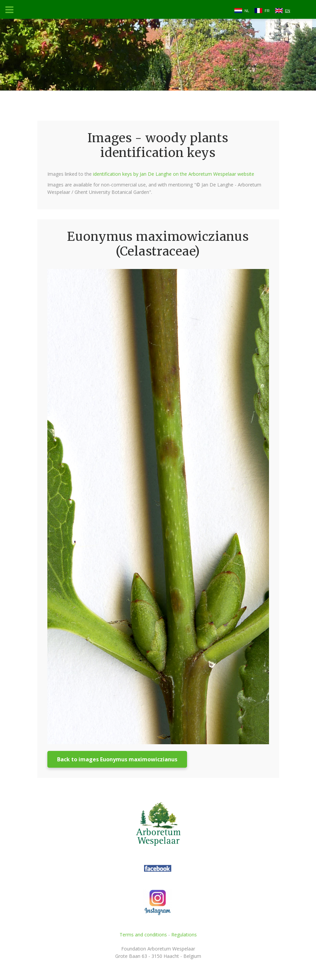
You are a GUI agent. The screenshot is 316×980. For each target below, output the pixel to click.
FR (267, 11)
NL (247, 11)
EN (288, 11)
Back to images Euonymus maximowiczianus (117, 759)
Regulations (184, 935)
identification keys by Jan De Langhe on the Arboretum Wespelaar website (174, 174)
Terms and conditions (143, 935)
